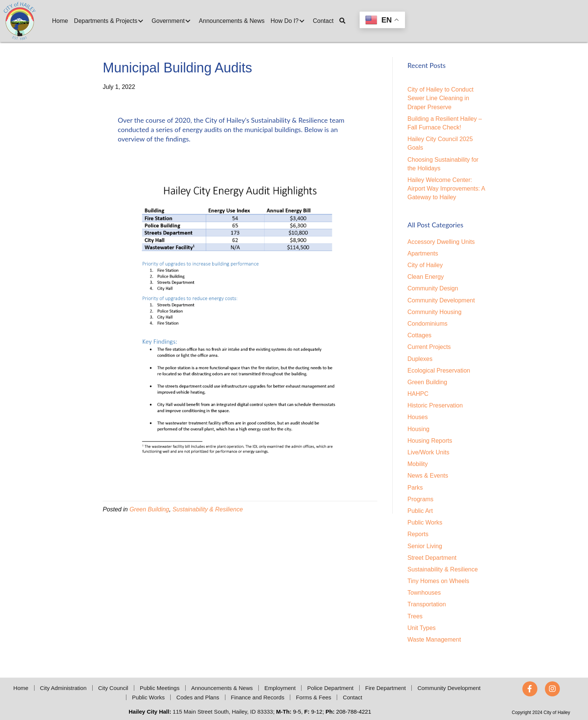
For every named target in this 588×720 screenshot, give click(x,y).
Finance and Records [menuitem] (258, 697)
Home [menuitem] (21, 688)
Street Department (432, 558)
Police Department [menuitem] (330, 688)
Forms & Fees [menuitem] (313, 697)
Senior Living (425, 546)
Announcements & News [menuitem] (222, 688)
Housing (419, 429)
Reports (418, 534)
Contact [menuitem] (352, 697)
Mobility (418, 464)
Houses (418, 417)
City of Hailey (425, 265)
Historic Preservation (435, 405)
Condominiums (428, 324)
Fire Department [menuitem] (385, 688)
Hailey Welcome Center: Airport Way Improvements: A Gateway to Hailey (446, 189)
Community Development (441, 300)
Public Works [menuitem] (148, 697)
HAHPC (418, 394)
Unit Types (422, 628)
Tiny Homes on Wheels (439, 581)
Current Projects (429, 347)
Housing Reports (430, 441)
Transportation (427, 604)
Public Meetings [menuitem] (160, 688)
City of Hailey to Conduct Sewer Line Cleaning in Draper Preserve (441, 98)
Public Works (425, 522)
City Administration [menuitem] (63, 688)
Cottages (420, 335)
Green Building (149, 509)
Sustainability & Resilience (208, 509)
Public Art (420, 511)
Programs (421, 499)
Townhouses (424, 593)
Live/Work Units (429, 452)
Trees (415, 616)
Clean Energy (426, 277)
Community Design (433, 288)
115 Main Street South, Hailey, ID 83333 (223, 712)
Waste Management (434, 640)
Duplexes (420, 359)
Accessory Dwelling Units (441, 242)
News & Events (428, 476)
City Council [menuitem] (113, 688)
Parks (415, 488)
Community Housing (435, 312)
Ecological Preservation (439, 371)
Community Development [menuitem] (449, 688)
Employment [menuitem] (280, 688)
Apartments (423, 253)
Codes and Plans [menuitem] (198, 697)
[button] (141, 21)
